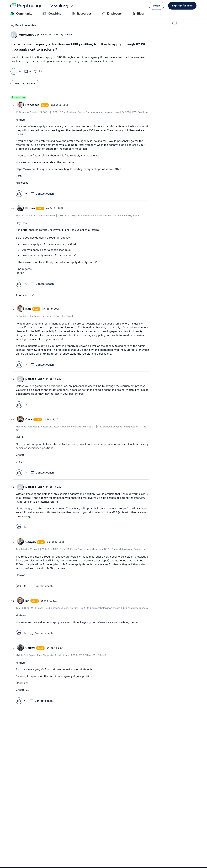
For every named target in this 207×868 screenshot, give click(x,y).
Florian (30, 208)
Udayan (31, 542)
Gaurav (30, 648)
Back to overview (23, 25)
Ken (28, 309)
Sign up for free (182, 6)
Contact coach (42, 194)
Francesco (32, 105)
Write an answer (25, 84)
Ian (27, 601)
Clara (29, 419)
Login (157, 6)
